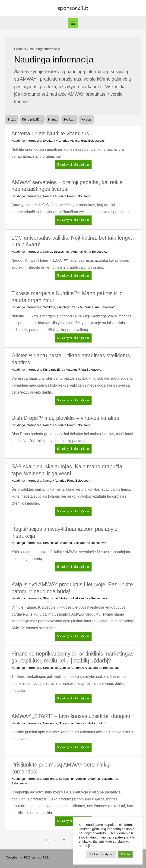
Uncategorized (67, 307)
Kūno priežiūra (32, 119)
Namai (53, 119)
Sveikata (69, 119)
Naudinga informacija (26, 141)
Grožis (12, 119)
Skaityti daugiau (73, 165)
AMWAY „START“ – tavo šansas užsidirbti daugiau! (71, 716)
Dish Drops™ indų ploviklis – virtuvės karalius (65, 418)
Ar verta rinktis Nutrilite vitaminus (50, 134)
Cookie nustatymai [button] (101, 854)
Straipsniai (61, 252)
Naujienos (50, 723)
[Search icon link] (141, 23)
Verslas (86, 119)
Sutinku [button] (125, 854)
